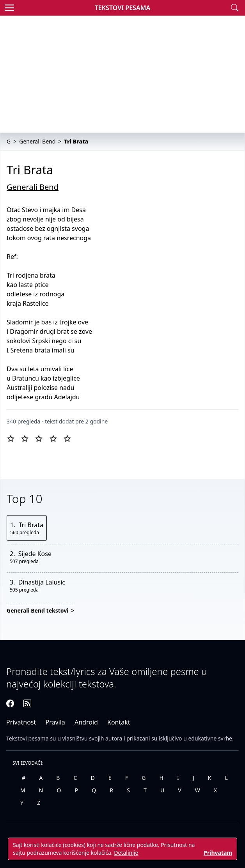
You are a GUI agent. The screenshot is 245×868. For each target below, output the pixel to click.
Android (86, 722)
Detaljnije (126, 853)
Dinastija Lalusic (42, 582)
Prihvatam (218, 853)
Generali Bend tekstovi (38, 610)
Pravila (55, 722)
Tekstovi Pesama (123, 8)
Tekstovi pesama (28, 738)
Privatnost (21, 722)
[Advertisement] (123, 74)
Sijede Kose (35, 554)
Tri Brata (31, 525)
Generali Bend (33, 187)
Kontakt (119, 722)
